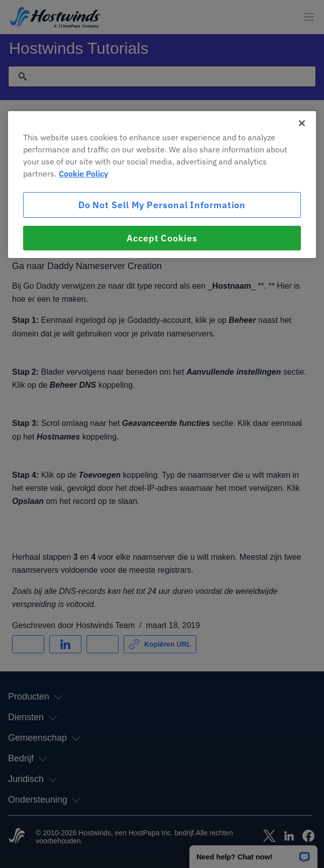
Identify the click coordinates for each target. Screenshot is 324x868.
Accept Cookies (162, 238)
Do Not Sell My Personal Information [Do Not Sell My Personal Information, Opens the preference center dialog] (162, 205)
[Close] (302, 123)
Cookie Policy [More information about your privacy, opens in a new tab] (83, 173)
